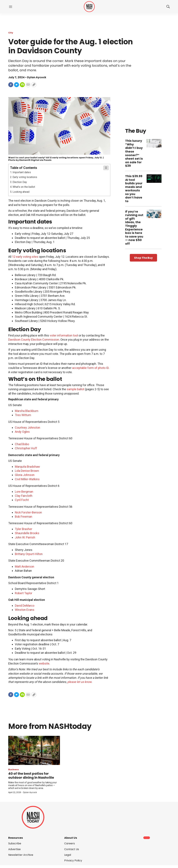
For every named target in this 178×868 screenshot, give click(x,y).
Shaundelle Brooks (27, 533)
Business (14, 769)
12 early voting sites (25, 257)
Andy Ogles (22, 432)
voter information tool (64, 335)
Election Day (20, 182)
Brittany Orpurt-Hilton (29, 554)
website (44, 663)
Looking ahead (21, 192)
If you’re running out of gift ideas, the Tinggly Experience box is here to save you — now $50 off (134, 228)
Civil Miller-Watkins (27, 479)
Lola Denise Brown (27, 471)
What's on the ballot (24, 187)
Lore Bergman (24, 492)
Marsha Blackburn (27, 411)
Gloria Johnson (25, 475)
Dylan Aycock (30, 792)
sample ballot (75, 389)
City (11, 33)
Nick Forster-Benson (28, 512)
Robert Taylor (24, 593)
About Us (71, 838)
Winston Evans (25, 610)
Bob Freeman (24, 517)
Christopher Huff (26, 448)
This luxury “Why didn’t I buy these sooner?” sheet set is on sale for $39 (134, 153)
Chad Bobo (22, 444)
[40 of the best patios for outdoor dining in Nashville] (34, 750)
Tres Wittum (23, 415)
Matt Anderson (25, 567)
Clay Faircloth (24, 496)
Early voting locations (25, 177)
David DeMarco (25, 606)
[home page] (89, 7)
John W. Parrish (25, 537)
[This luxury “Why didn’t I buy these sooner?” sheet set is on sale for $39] (154, 143)
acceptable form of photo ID (90, 368)
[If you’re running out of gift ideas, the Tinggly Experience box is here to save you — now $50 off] (154, 214)
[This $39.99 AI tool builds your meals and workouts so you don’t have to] (154, 179)
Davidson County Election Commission (34, 340)
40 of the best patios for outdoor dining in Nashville (31, 776)
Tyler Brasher (24, 529)
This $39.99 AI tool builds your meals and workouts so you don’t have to (134, 189)
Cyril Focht (22, 500)
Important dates (22, 172)
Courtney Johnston (27, 428)
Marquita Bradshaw (27, 467)
